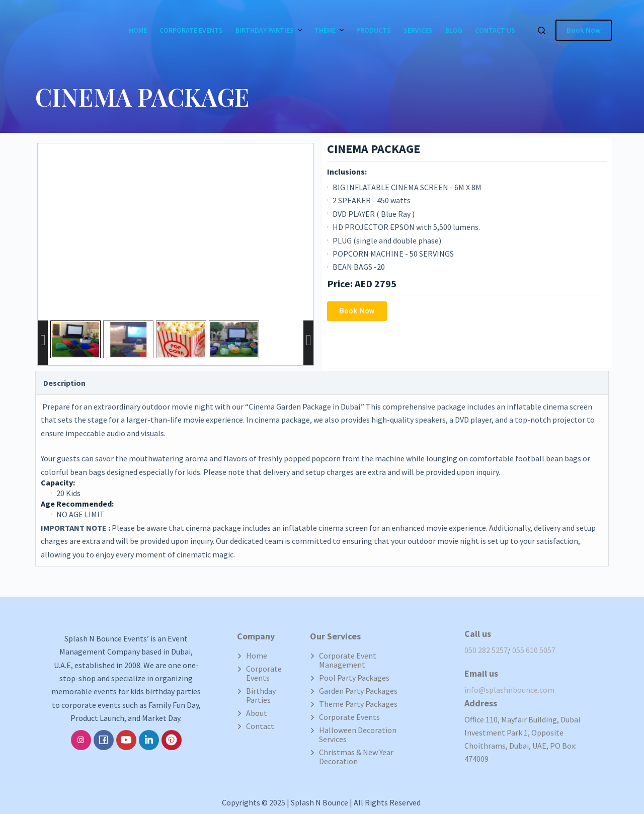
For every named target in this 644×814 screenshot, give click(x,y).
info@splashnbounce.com (509, 690)
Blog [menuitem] (454, 30)
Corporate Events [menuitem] (191, 30)
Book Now (584, 30)
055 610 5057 (534, 650)
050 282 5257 (486, 650)
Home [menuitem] (138, 30)
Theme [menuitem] (330, 30)
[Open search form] (542, 30)
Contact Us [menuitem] (495, 30)
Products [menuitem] (374, 30)
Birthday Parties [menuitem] (270, 30)
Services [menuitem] (418, 30)
